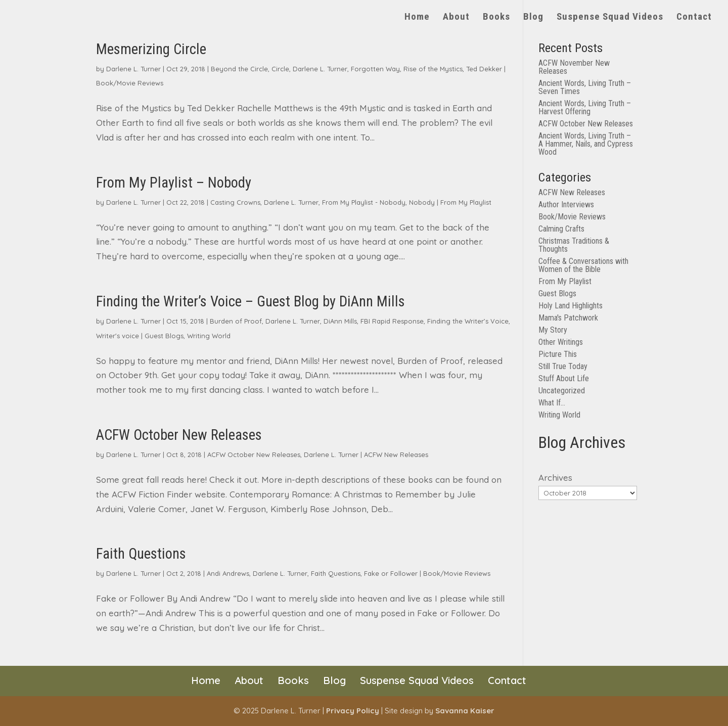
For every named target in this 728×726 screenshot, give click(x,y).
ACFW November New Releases (574, 67)
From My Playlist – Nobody (174, 183)
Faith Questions (141, 554)
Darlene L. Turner (133, 69)
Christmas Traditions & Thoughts (574, 245)
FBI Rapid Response (392, 321)
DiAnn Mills (340, 321)
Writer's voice (118, 336)
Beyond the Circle (239, 69)
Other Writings (561, 342)
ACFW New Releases (396, 455)
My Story (553, 330)
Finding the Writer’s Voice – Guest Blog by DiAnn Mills (251, 301)
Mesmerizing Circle (151, 49)
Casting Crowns (235, 202)
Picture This (558, 354)
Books (496, 18)
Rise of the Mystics (433, 69)
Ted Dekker (484, 69)
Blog (533, 18)
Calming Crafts (561, 229)
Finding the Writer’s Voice (468, 321)
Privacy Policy (353, 711)
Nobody (422, 202)
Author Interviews (566, 205)
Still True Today (563, 366)
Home (417, 18)
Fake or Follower (391, 573)
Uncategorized (562, 391)
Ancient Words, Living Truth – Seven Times (585, 87)
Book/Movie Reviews (130, 83)
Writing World (209, 336)
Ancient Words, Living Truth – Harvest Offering (585, 107)
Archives (555, 478)
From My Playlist (466, 202)
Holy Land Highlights (571, 306)
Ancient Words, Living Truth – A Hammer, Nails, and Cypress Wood (586, 144)
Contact (694, 18)
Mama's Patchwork (568, 318)
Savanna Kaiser (465, 711)
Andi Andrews (228, 573)
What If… (552, 403)
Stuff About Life (564, 378)
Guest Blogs (164, 336)
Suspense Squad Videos (610, 18)
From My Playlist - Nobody (364, 202)
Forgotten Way (375, 69)
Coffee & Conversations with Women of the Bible (583, 265)
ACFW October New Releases (179, 435)
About (456, 18)
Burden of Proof (236, 321)
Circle (280, 69)
